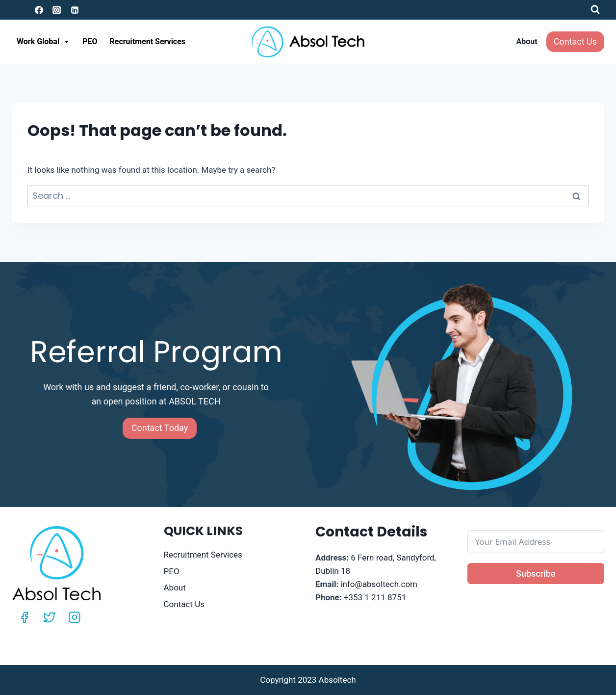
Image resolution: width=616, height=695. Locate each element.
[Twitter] (49, 617)
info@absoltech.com (378, 584)
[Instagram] (74, 617)
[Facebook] (24, 617)
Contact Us (575, 41)
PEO (90, 41)
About (527, 41)
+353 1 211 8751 (375, 597)
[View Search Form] (595, 10)
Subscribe (536, 574)
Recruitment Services (147, 41)
